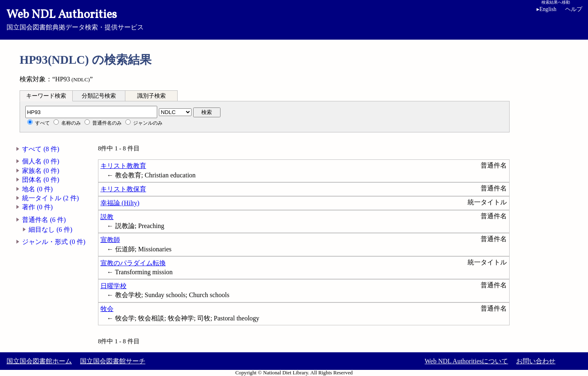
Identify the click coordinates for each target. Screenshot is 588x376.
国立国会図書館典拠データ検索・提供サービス (294, 19)
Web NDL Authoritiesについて (466, 361)
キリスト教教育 (123, 166)
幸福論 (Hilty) (120, 203)
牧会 (107, 309)
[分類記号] (91, 112)
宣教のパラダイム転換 (133, 263)
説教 (107, 217)
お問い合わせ (536, 361)
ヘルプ (574, 9)
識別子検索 (151, 96)
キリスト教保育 (123, 189)
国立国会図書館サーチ (113, 361)
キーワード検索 (46, 96)
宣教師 (110, 240)
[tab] (46, 96)
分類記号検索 (99, 96)
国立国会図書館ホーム (39, 361)
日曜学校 (114, 286)
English (547, 9)
